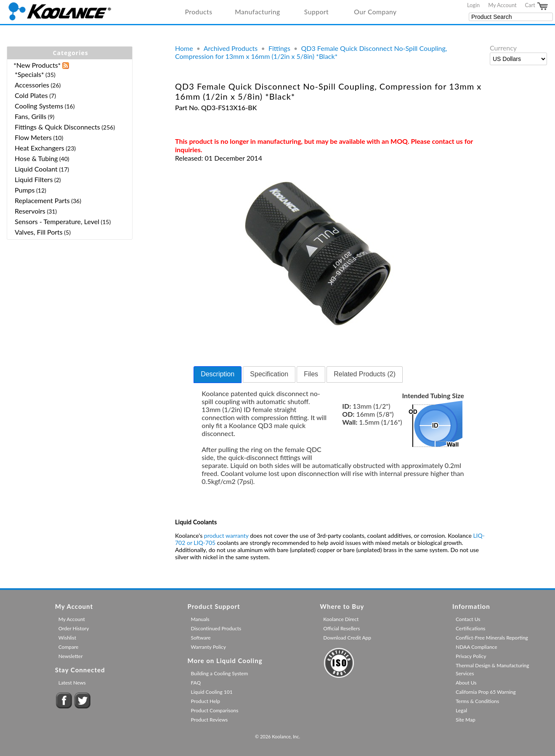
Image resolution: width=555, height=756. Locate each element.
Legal (461, 710)
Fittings (279, 48)
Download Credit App (347, 638)
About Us (466, 683)
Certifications (471, 628)
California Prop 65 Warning (486, 692)
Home (184, 48)
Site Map (466, 720)
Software (200, 638)
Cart (537, 6)
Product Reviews (209, 720)
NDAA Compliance (477, 647)
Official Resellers (341, 628)
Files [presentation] (311, 374)
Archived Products (231, 48)
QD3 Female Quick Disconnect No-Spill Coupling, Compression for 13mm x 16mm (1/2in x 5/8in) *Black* (311, 52)
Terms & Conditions (477, 701)
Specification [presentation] (269, 374)
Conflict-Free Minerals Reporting (492, 638)
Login (473, 5)
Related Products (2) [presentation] (365, 374)
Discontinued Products (216, 628)
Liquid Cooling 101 (211, 692)
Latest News (72, 683)
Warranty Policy (208, 647)
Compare (69, 647)
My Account (502, 5)
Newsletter (71, 656)
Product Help (205, 701)
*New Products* (37, 65)
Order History (74, 628)
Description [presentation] (218, 374)
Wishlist (67, 638)
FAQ (196, 683)
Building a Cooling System (219, 673)
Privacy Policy (471, 656)
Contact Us (468, 619)
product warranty (226, 535)
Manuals (200, 619)
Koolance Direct (341, 619)
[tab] (218, 375)
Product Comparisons (214, 710)
